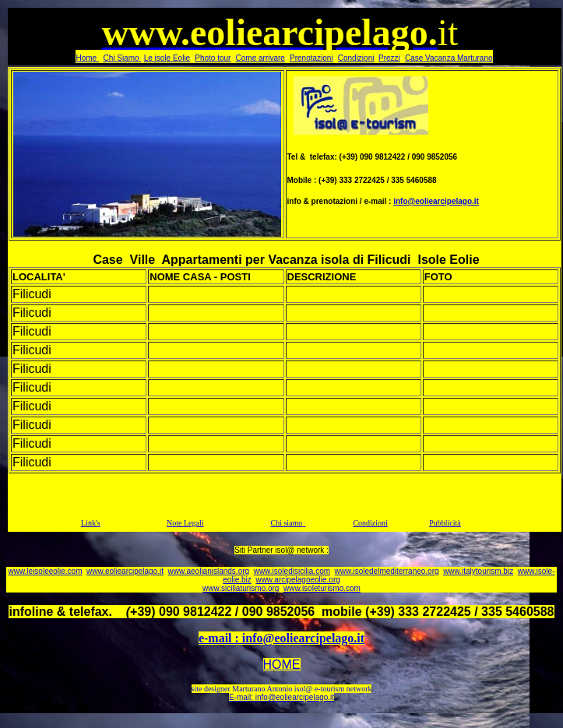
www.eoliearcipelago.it (125, 571)
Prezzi (389, 58)
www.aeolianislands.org (209, 571)
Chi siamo (286, 523)
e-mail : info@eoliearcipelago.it (281, 638)
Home (87, 58)
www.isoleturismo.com (322, 588)
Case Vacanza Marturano (449, 58)
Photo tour (213, 58)
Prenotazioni (311, 58)
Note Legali (185, 523)
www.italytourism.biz (478, 571)
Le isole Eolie (167, 58)
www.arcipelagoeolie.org (297, 580)
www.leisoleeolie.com (45, 571)
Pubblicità (445, 523)
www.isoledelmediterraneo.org (387, 571)
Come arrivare (260, 58)
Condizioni (356, 58)
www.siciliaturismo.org (241, 588)
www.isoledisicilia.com (292, 571)
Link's (91, 523)
